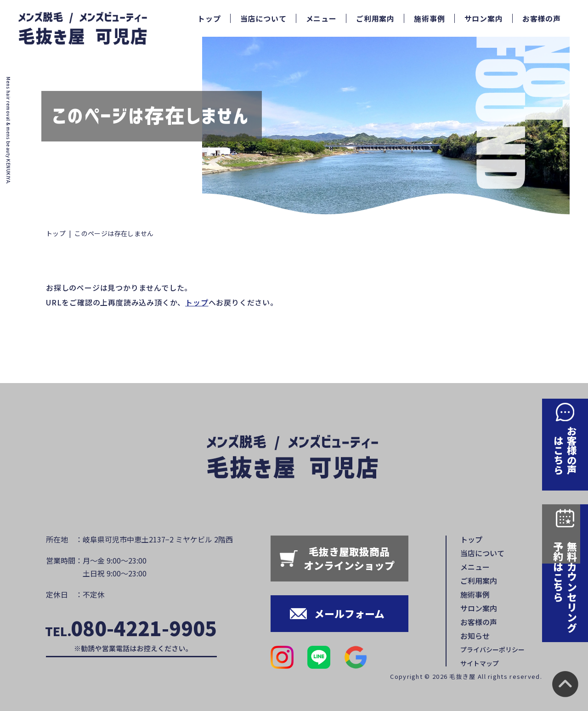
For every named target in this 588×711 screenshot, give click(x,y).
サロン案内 (484, 18)
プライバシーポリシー (492, 649)
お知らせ (475, 636)
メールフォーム (349, 614)
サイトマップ (480, 663)
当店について (263, 18)
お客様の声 (542, 18)
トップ (209, 18)
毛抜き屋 (462, 676)
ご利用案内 (375, 18)
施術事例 (429, 18)
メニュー (321, 18)
